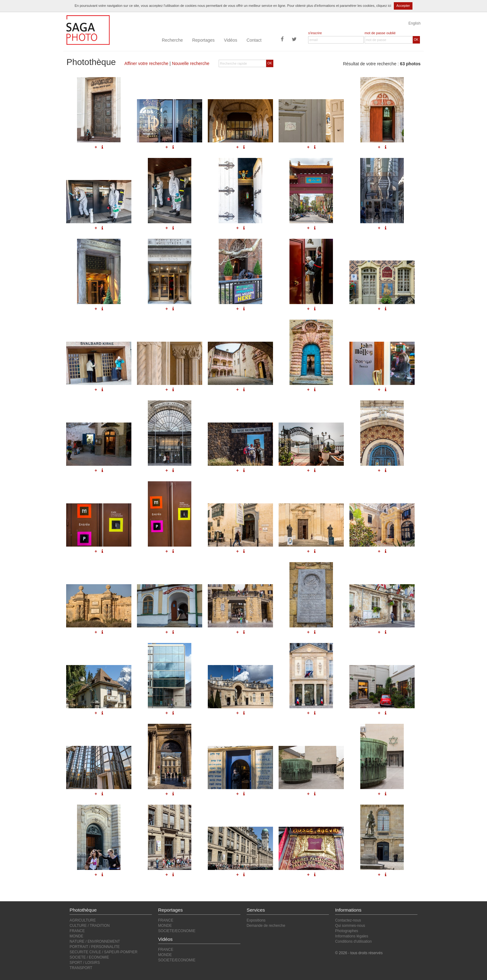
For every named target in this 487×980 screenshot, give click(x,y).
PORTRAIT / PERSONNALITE (95, 947)
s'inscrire (315, 33)
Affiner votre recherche (146, 63)
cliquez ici (384, 6)
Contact (254, 40)
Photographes (347, 931)
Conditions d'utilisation (353, 941)
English (414, 23)
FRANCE (77, 931)
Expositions (256, 920)
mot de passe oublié (380, 33)
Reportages (203, 40)
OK (416, 40)
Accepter (403, 6)
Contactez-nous (348, 920)
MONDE (76, 936)
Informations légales (352, 936)
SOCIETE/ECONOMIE (177, 931)
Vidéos (231, 40)
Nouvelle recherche (191, 63)
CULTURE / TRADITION (90, 926)
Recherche (172, 40)
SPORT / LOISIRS (85, 963)
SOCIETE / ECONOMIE (89, 957)
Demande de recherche (266, 926)
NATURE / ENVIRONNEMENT (95, 941)
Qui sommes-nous (350, 926)
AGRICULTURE (83, 920)
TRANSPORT (81, 968)
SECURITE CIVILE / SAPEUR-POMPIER (104, 952)
